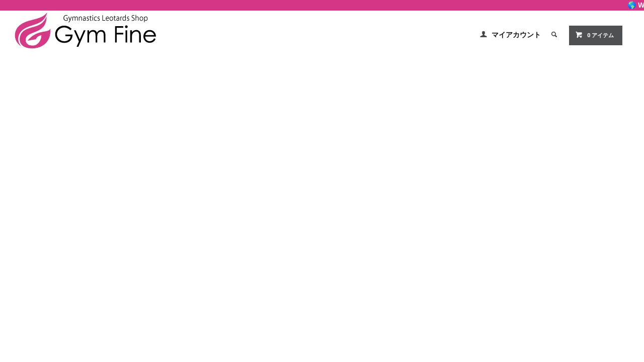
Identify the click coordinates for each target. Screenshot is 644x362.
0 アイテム (594, 35)
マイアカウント (516, 35)
